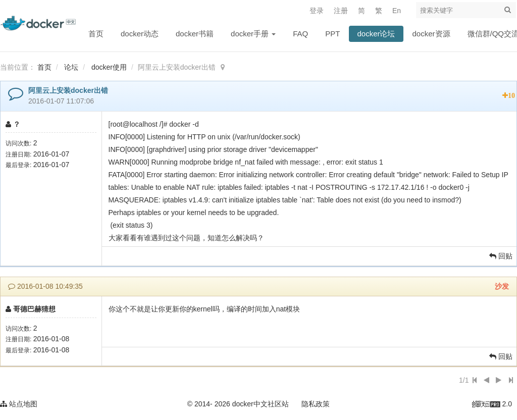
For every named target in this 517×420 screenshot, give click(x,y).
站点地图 (19, 404)
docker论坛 (376, 34)
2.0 (492, 405)
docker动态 (140, 34)
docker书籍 (195, 34)
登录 (317, 11)
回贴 (501, 256)
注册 (341, 11)
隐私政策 (316, 404)
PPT (332, 34)
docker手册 (253, 34)
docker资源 (431, 34)
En (397, 11)
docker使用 (109, 67)
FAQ (300, 34)
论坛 (71, 67)
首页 (96, 34)
